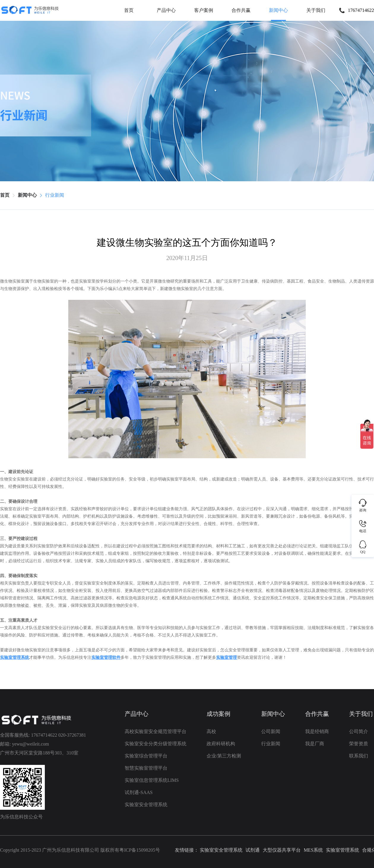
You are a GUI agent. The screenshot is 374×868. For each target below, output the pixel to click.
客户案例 (204, 10)
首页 (129, 10)
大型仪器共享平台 (282, 850)
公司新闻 (271, 732)
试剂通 (253, 850)
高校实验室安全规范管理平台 (156, 732)
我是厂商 (315, 744)
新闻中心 (278, 10)
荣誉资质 (359, 744)
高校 (211, 732)
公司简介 (359, 732)
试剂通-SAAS (139, 793)
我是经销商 (317, 732)
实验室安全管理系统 (146, 805)
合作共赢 (241, 10)
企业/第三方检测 (224, 756)
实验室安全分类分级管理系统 (156, 744)
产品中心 (166, 10)
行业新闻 (55, 195)
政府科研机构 (221, 744)
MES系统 (313, 850)
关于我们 (316, 10)
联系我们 (359, 756)
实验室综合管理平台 (146, 756)
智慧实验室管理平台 (146, 768)
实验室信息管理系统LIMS (152, 780)
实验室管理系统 (343, 850)
